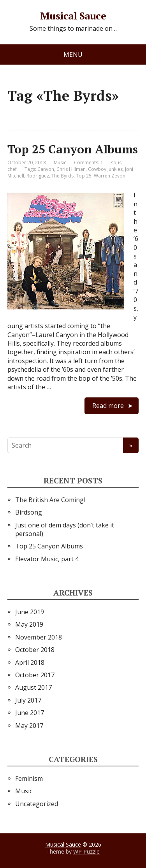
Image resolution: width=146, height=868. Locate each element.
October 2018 (35, 650)
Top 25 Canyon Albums (73, 149)
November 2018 (39, 637)
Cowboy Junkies (105, 169)
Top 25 (84, 176)
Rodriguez (38, 176)
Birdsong (29, 512)
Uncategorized (37, 804)
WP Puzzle (86, 851)
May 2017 (29, 726)
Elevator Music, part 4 (47, 559)
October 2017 (35, 675)
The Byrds (62, 176)
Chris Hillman (71, 169)
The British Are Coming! (50, 500)
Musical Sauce (73, 16)
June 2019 (30, 612)
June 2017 (30, 713)
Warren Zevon (110, 176)
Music (60, 163)
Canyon (46, 169)
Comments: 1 (89, 163)
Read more (108, 406)
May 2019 (29, 624)
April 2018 (30, 662)
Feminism (29, 778)
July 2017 (28, 700)
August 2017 (33, 687)
